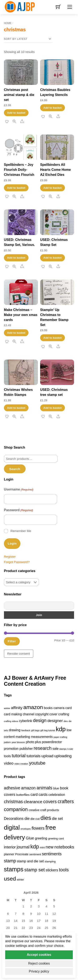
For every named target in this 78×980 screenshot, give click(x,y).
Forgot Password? (17, 562)
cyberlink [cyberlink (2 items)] (26, 721)
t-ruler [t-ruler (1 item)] (70, 749)
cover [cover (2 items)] (53, 714)
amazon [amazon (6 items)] (33, 707)
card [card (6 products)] (34, 795)
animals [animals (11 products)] (44, 788)
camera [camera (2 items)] (59, 708)
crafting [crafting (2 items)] (64, 714)
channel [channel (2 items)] (28, 714)
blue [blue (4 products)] (56, 788)
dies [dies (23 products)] (46, 818)
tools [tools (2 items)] (7, 756)
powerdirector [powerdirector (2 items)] (52, 742)
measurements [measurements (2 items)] (42, 737)
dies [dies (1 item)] (66, 721)
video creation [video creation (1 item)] (21, 764)
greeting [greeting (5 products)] (41, 838)
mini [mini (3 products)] (42, 847)
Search (15, 469)
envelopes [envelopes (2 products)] (26, 829)
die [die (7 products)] (27, 818)
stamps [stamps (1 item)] (63, 749)
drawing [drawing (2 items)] (15, 730)
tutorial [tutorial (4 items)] (19, 756)
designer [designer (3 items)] (55, 721)
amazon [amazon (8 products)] (28, 788)
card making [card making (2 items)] (13, 714)
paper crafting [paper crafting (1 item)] (60, 737)
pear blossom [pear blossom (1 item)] (18, 742)
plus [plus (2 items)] (38, 742)
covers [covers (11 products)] (50, 802)
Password (19, 510)
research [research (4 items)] (43, 748)
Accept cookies (39, 955)
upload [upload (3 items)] (47, 756)
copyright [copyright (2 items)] (42, 714)
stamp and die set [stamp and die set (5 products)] (30, 861)
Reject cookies (39, 963)
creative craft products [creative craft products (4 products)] (44, 810)
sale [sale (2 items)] (55, 749)
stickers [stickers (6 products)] (52, 870)
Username (19, 490)
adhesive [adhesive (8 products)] (12, 788)
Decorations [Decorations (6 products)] (14, 819)
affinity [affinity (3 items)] (17, 708)
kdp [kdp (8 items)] (61, 729)
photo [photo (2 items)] (30, 742)
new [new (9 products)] (50, 847)
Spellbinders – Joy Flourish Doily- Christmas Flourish (19, 170)
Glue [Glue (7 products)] (30, 838)
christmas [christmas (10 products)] (13, 802)
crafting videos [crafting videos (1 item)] (11, 721)
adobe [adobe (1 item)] (7, 708)
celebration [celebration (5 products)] (57, 795)
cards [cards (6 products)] (43, 795)
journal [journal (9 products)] (23, 847)
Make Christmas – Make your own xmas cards (21, 315)
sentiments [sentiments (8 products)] (52, 854)
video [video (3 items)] (9, 763)
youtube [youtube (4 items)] (37, 763)
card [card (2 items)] (69, 708)
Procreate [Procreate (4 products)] (22, 854)
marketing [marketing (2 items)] (23, 737)
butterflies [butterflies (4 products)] (23, 795)
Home (8, 23)
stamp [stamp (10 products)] (10, 861)
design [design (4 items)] (40, 720)
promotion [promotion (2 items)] (11, 749)
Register (10, 557)
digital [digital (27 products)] (12, 828)
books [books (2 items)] (48, 708)
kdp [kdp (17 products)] (35, 847)
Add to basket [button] (16, 113)
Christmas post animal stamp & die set (19, 95)
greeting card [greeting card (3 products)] (56, 838)
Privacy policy (39, 971)
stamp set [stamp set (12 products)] (35, 870)
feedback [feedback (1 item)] (26, 730)
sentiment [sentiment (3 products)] (35, 854)
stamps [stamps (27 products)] (14, 869)
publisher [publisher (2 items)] (26, 749)
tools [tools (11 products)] (64, 870)
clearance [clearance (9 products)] (33, 802)
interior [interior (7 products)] (10, 847)
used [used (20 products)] (10, 879)
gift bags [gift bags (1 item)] (35, 730)
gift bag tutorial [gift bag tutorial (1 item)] (48, 730)
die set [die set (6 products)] (57, 819)
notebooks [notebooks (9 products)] (64, 847)
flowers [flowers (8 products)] (38, 828)
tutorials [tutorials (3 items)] (33, 756)
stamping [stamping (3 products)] (50, 861)
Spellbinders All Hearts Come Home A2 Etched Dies (56, 170)
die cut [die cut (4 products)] (35, 819)
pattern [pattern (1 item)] (7, 742)
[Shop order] (28, 39)
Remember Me (21, 531)
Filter (12, 641)
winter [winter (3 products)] (20, 880)
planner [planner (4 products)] (9, 854)
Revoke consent (19, 654)
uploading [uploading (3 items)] (63, 756)
